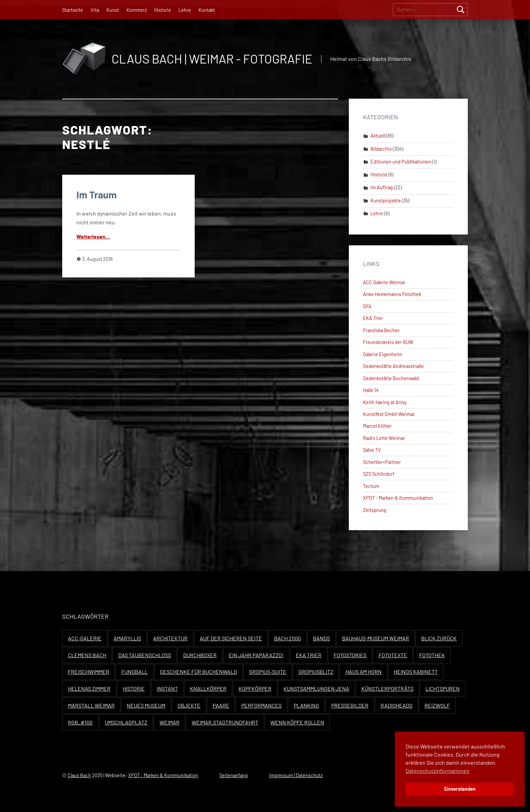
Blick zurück (439, 638)
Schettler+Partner (382, 462)
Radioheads (396, 705)
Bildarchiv (381, 149)
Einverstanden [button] (460, 789)
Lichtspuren (443, 688)
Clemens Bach (87, 655)
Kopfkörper (255, 688)
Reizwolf (437, 705)
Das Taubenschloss (145, 655)
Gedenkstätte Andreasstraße (393, 366)
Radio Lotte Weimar (384, 438)
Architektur (170, 638)
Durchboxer (200, 655)
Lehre (185, 10)
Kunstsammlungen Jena (316, 688)
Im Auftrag (382, 187)
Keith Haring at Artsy (385, 402)
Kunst (113, 10)
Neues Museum (146, 705)
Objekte (189, 705)
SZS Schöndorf (379, 474)
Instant (167, 688)
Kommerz (137, 10)
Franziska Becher (381, 330)
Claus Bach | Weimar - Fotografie (212, 59)
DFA (367, 306)
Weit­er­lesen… (93, 236)
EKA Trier (373, 318)
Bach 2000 (287, 638)
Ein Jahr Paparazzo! (256, 655)
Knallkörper (208, 688)
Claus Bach (79, 775)
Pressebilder (350, 705)
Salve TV (372, 450)
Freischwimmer (89, 672)
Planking (306, 705)
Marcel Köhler (377, 426)
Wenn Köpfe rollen (297, 722)
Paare (221, 705)
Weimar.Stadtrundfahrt (225, 722)
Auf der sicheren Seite (231, 638)
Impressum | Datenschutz (296, 775)
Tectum (371, 486)
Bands (321, 638)
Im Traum (97, 194)
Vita (95, 10)
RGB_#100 (80, 722)
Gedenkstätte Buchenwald (391, 378)
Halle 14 (371, 390)
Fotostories (350, 655)
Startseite (73, 10)
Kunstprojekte (386, 201)
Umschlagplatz (126, 722)
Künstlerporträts (387, 688)
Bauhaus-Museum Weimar (376, 638)
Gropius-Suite (268, 672)
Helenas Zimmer (89, 688)
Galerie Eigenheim (383, 354)
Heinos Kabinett (416, 672)
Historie (163, 10)
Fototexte (393, 655)
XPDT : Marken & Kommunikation (398, 498)
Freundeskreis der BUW (388, 342)
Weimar (170, 722)
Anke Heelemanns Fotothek (392, 294)
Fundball (135, 672)
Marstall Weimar (91, 705)
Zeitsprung (375, 510)
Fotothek (432, 655)
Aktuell (378, 136)
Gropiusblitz (316, 672)
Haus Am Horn (364, 672)
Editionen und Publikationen (401, 162)
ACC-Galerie (85, 638)
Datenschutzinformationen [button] (438, 771)
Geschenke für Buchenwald (198, 672)
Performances (261, 705)
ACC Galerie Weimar (384, 282)
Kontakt (207, 10)
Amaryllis (127, 638)
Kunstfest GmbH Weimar (389, 414)
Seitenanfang (234, 775)
